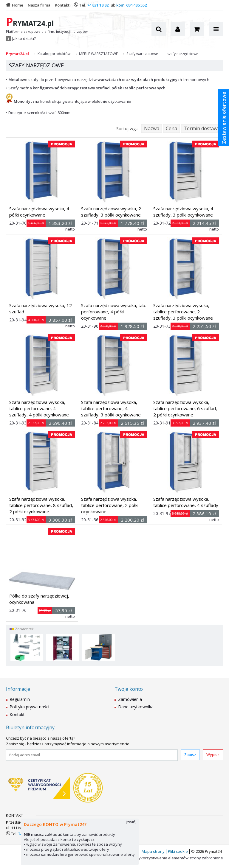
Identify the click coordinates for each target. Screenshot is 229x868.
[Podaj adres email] (92, 755)
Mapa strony (153, 851)
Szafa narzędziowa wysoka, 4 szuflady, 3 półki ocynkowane (183, 212)
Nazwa (152, 128)
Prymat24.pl (17, 54)
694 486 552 (136, 5)
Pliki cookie (178, 851)
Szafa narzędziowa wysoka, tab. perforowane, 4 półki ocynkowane (114, 312)
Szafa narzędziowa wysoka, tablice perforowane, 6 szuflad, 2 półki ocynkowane (185, 408)
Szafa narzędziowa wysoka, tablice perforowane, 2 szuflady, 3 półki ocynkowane (183, 312)
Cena (171, 128)
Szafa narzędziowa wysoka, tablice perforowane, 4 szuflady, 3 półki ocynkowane (111, 408)
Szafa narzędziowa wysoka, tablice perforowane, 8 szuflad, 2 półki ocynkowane (41, 505)
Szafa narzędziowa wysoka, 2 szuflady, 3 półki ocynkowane (111, 212)
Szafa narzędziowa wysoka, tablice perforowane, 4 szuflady (186, 502)
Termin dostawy (202, 128)
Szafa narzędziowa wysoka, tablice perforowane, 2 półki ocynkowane (110, 505)
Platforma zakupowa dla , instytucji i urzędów (47, 32)
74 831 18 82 (98, 5)
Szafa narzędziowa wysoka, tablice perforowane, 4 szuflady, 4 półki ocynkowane (39, 408)
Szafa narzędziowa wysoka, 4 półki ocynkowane (39, 212)
